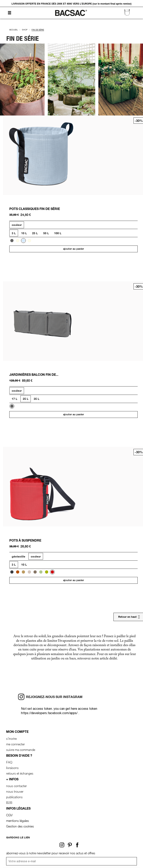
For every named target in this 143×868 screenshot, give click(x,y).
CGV (9, 815)
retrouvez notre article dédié (97, 659)
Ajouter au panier (73, 249)
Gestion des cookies (20, 826)
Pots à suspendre (25, 540)
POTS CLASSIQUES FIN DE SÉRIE (35, 209)
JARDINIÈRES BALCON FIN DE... (34, 374)
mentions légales (18, 821)
